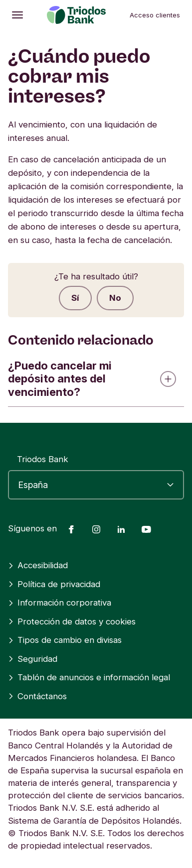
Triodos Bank (43, 459)
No (115, 298)
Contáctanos (37, 696)
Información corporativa (60, 603)
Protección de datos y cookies (72, 621)
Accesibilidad (38, 565)
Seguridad (33, 659)
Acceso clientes (155, 15)
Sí (75, 298)
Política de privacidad (54, 584)
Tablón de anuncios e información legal (89, 677)
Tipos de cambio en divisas (65, 640)
